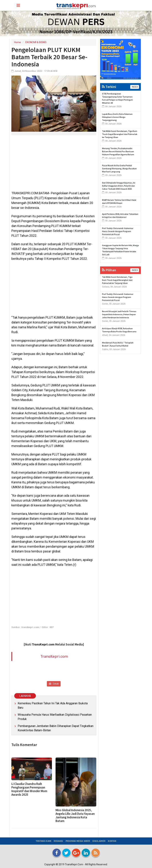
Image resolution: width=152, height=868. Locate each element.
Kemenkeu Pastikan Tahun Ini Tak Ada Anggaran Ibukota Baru (53, 705)
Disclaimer (99, 841)
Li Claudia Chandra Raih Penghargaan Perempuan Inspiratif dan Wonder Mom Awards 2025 (29, 789)
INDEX (135, 87)
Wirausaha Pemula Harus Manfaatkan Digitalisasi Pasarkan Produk (55, 717)
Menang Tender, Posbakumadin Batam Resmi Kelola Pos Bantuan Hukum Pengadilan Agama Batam (118, 151)
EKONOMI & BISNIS (36, 42)
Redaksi (58, 841)
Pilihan (109, 270)
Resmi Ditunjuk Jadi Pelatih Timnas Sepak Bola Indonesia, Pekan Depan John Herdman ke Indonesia (119, 314)
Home (17, 42)
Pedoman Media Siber (78, 841)
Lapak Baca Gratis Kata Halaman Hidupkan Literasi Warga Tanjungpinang (117, 117)
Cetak (54, 684)
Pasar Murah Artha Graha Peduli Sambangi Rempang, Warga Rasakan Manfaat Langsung (119, 168)
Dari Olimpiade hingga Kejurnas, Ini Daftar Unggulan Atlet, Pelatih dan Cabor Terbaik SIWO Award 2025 (119, 186)
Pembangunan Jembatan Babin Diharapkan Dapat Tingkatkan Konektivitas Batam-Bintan (56, 728)
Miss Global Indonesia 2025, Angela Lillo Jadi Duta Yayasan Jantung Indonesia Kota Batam (75, 815)
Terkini (109, 87)
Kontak (112, 841)
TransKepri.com (54, 656)
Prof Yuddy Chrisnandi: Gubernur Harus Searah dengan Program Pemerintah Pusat (118, 231)
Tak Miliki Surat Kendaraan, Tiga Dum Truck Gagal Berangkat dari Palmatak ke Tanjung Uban (120, 134)
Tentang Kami (44, 841)
